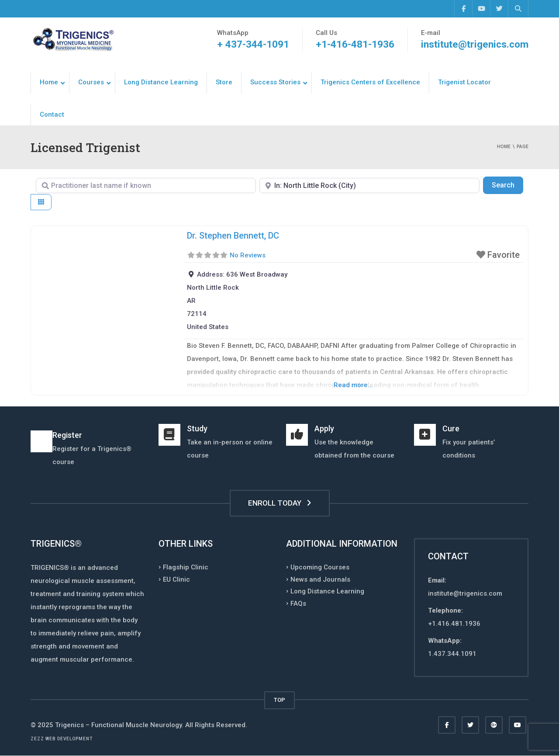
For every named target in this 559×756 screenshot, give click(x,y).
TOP (279, 700)
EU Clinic (176, 579)
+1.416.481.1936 (454, 624)
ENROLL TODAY (280, 503)
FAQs (298, 603)
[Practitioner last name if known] (146, 186)
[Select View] (41, 202)
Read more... (353, 385)
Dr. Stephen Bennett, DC (233, 236)
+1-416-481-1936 (354, 44)
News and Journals (320, 579)
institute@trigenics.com (474, 44)
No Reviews (248, 255)
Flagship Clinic (186, 567)
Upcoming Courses (320, 567)
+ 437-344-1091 (252, 44)
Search (507, 184)
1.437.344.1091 (452, 654)
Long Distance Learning (327, 591)
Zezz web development (62, 739)
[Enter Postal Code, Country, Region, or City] (369, 186)
